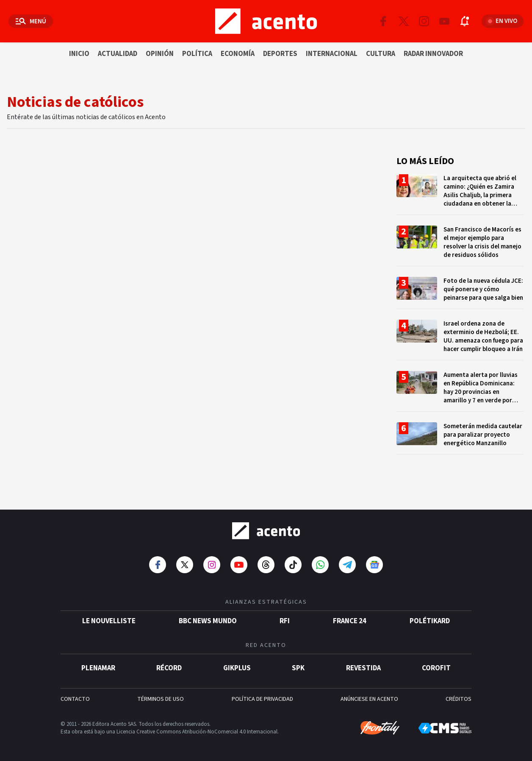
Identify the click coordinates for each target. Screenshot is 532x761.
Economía (238, 54)
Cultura (381, 54)
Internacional (332, 54)
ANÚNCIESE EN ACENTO (369, 699)
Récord (169, 668)
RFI (285, 621)
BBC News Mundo (208, 621)
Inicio (79, 54)
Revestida (363, 668)
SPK (298, 668)
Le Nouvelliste (109, 621)
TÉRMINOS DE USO (161, 699)
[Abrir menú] (31, 21)
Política (197, 54)
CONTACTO (75, 699)
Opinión (160, 54)
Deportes (280, 54)
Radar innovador (433, 54)
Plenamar (98, 668)
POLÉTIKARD (430, 621)
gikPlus (237, 668)
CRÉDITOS (459, 699)
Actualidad (118, 54)
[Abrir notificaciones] (465, 21)
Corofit (436, 668)
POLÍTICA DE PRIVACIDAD (262, 699)
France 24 (350, 621)
